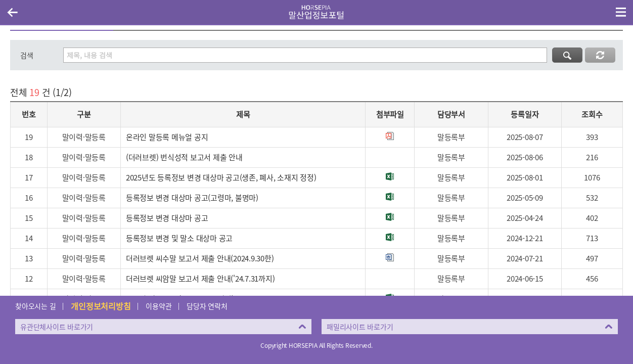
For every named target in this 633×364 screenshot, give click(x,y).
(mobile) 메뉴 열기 (621, 12)
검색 (27, 55)
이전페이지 (12, 12)
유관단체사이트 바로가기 (57, 327)
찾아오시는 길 (35, 306)
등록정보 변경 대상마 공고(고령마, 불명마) (192, 198)
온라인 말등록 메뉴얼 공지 (167, 137)
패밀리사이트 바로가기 (360, 327)
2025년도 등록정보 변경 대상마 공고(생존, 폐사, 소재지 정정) (221, 177)
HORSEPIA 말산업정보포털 (316, 12)
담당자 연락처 (207, 306)
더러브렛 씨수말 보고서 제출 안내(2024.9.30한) (200, 258)
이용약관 (159, 306)
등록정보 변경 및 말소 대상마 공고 (179, 238)
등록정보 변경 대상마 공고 (167, 218)
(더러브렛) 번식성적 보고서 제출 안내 (184, 157)
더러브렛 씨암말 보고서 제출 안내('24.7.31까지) (200, 279)
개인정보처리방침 (101, 306)
